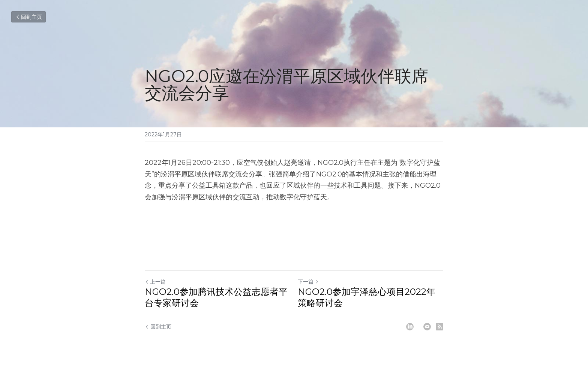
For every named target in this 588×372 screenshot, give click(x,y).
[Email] (427, 327)
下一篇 (308, 282)
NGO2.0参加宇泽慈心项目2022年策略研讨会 (367, 297)
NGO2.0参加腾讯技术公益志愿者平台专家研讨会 (216, 297)
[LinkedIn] (410, 327)
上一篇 (155, 282)
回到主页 (28, 17)
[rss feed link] (439, 327)
